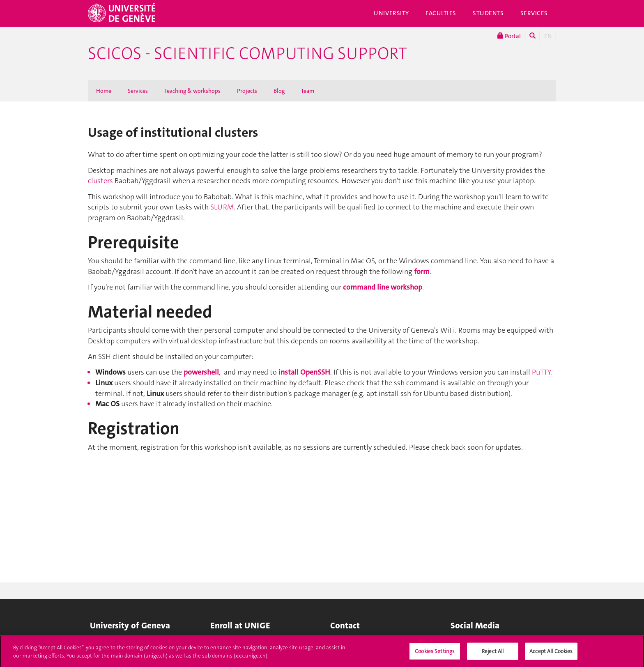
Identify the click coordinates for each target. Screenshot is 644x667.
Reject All (493, 654)
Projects (247, 91)
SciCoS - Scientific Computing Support (247, 53)
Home (104, 91)
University (391, 13)
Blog (279, 91)
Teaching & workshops (192, 91)
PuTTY (541, 372)
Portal (509, 36)
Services (534, 13)
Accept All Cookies (551, 654)
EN (548, 36)
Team (308, 91)
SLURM (222, 207)
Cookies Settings (435, 654)
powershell (201, 372)
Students (488, 13)
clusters (100, 181)
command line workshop (383, 287)
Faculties (441, 13)
